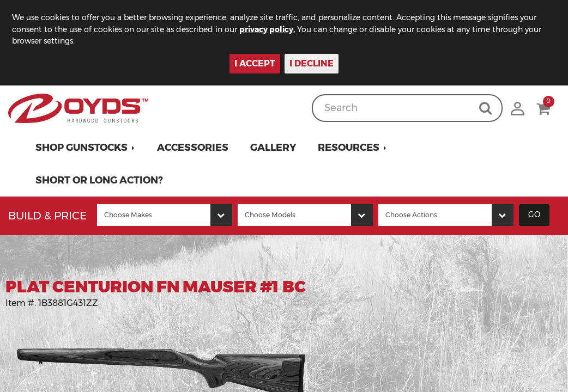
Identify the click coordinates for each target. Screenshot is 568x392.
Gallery (273, 148)
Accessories (193, 148)
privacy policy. (267, 29)
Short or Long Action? (99, 180)
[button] (85, 148)
